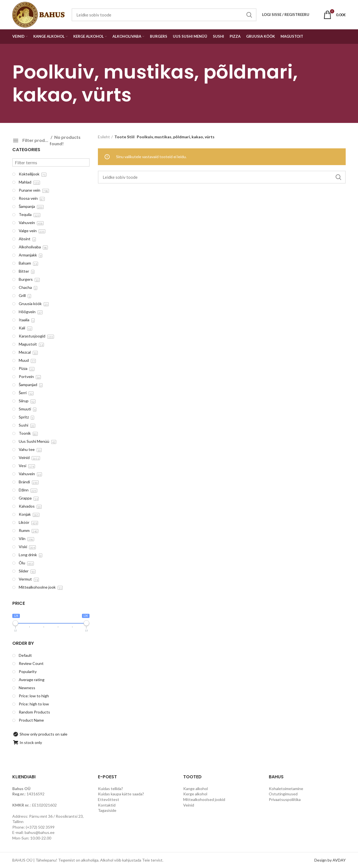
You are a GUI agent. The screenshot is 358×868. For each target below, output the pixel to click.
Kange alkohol (196, 789)
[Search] (222, 177)
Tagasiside (107, 810)
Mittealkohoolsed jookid (204, 799)
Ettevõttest (109, 799)
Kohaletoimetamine (286, 789)
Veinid (189, 805)
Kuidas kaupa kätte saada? (121, 794)
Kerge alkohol (195, 794)
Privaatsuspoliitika (285, 799)
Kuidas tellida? (110, 789)
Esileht (104, 137)
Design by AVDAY (330, 860)
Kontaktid (107, 805)
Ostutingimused (283, 794)
